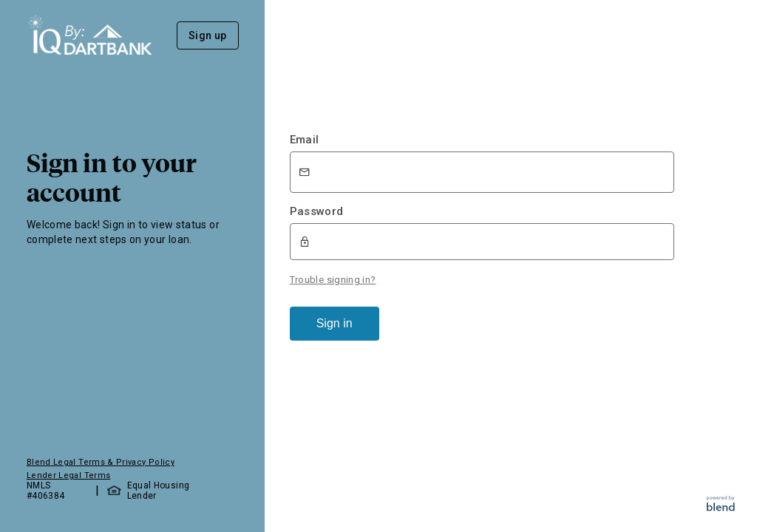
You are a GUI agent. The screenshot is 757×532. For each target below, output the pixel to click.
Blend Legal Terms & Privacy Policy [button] (101, 462)
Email (305, 140)
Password (317, 211)
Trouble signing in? (333, 280)
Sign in (335, 323)
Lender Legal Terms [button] (68, 475)
